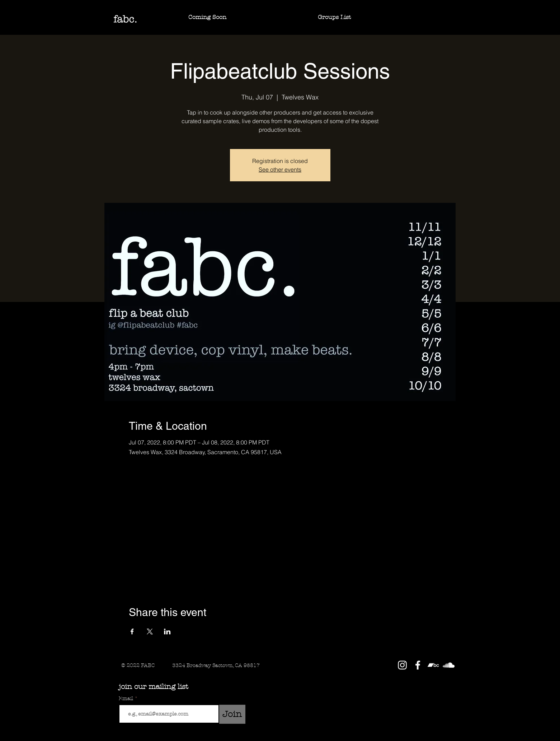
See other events (280, 169)
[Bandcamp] (433, 665)
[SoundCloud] (449, 665)
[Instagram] (402, 665)
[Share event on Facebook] (132, 632)
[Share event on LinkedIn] (167, 632)
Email (127, 699)
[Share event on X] (150, 632)
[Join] (232, 714)
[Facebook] (418, 665)
